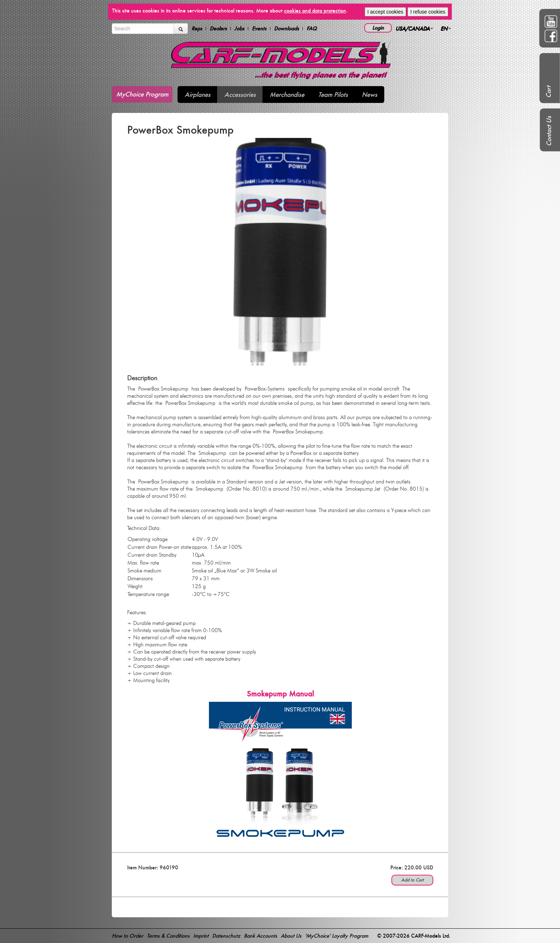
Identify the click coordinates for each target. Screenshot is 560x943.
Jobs (239, 29)
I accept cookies (385, 12)
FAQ (312, 29)
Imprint (201, 936)
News (369, 95)
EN (446, 28)
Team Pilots (333, 95)
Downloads (286, 29)
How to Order (127, 936)
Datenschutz (226, 936)
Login (378, 28)
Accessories (240, 95)
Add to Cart (412, 880)
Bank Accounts (261, 936)
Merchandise (287, 95)
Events (259, 29)
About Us (291, 936)
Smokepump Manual (280, 694)
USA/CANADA (414, 28)
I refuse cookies (428, 12)
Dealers (218, 29)
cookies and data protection (315, 11)
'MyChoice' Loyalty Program (337, 936)
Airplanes (197, 95)
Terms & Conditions (168, 936)
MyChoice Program (142, 94)
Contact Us (549, 131)
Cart (548, 92)
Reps (197, 29)
